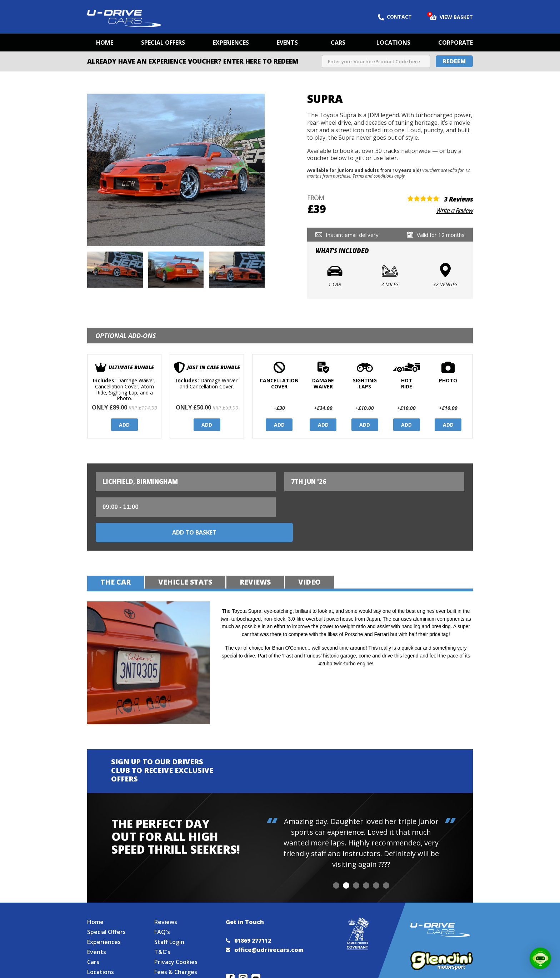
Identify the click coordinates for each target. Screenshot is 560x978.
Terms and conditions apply (379, 176)
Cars (338, 43)
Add (124, 425)
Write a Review (454, 210)
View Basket (451, 16)
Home (105, 43)
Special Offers (163, 43)
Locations (393, 43)
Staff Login (169, 920)
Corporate (456, 43)
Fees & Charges (176, 950)
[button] (336, 860)
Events (287, 43)
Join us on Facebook (230, 957)
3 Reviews (458, 199)
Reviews (166, 900)
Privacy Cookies (176, 940)
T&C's (162, 930)
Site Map (99, 960)
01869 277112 (248, 919)
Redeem (454, 61)
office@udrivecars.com (265, 928)
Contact (395, 17)
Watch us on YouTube (256, 957)
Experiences (231, 43)
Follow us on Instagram (243, 957)
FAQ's (162, 910)
